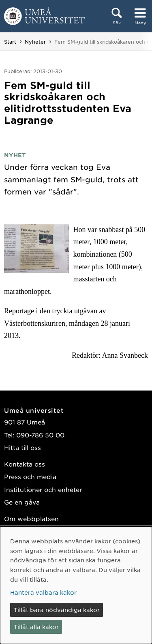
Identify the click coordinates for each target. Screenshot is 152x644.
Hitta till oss (22, 447)
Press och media (30, 476)
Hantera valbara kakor (43, 592)
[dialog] (76, 585)
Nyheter (35, 42)
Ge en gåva (22, 502)
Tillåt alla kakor (36, 627)
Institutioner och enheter (43, 489)
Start (10, 42)
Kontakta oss (25, 464)
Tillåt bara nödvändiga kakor (57, 610)
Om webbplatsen (31, 518)
